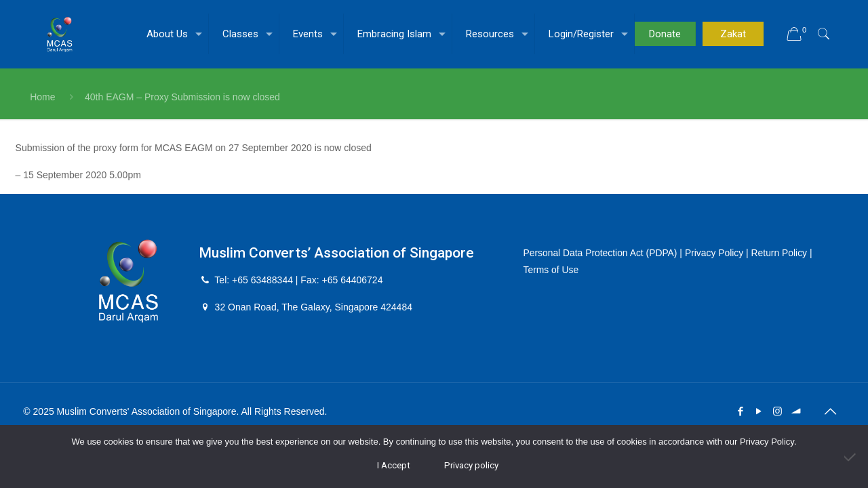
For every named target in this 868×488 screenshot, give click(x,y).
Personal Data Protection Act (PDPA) (601, 253)
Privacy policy (471, 465)
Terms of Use (551, 270)
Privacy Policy (716, 253)
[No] (851, 457)
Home (42, 97)
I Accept (394, 465)
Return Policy (782, 253)
